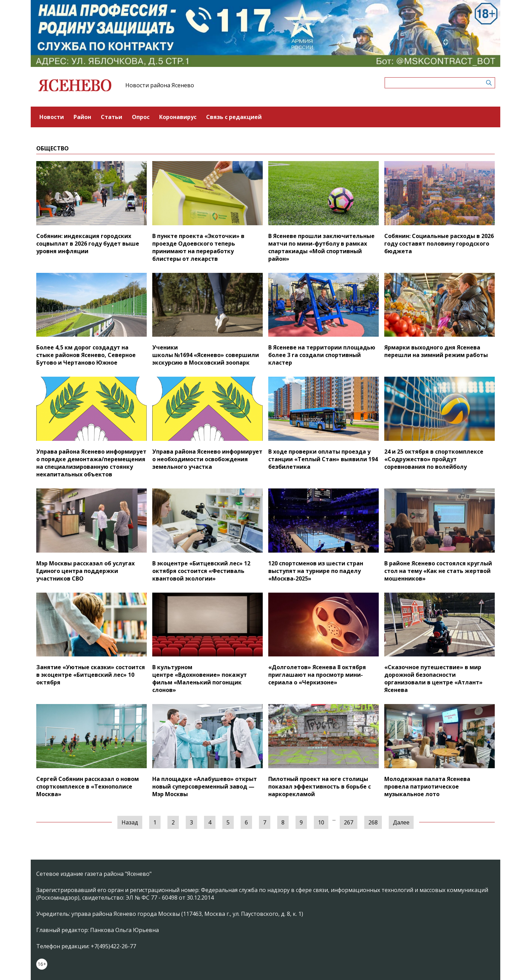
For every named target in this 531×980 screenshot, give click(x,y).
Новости (52, 117)
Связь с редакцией (234, 117)
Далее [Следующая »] (401, 822)
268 (373, 822)
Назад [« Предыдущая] (130, 822)
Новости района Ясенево (160, 85)
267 (349, 822)
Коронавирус (178, 117)
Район (82, 117)
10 (321, 822)
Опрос (141, 117)
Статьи (112, 117)
